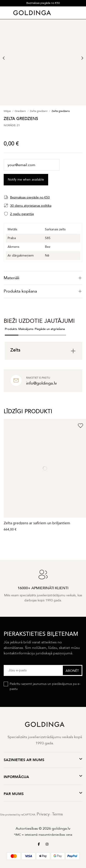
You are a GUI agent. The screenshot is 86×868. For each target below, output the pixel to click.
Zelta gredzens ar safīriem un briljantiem (37, 523)
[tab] (43, 278)
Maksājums (26, 329)
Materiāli (43, 278)
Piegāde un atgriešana (50, 329)
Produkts (11, 329)
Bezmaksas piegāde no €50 (43, 3)
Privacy (43, 814)
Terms (57, 814)
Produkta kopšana (43, 291)
